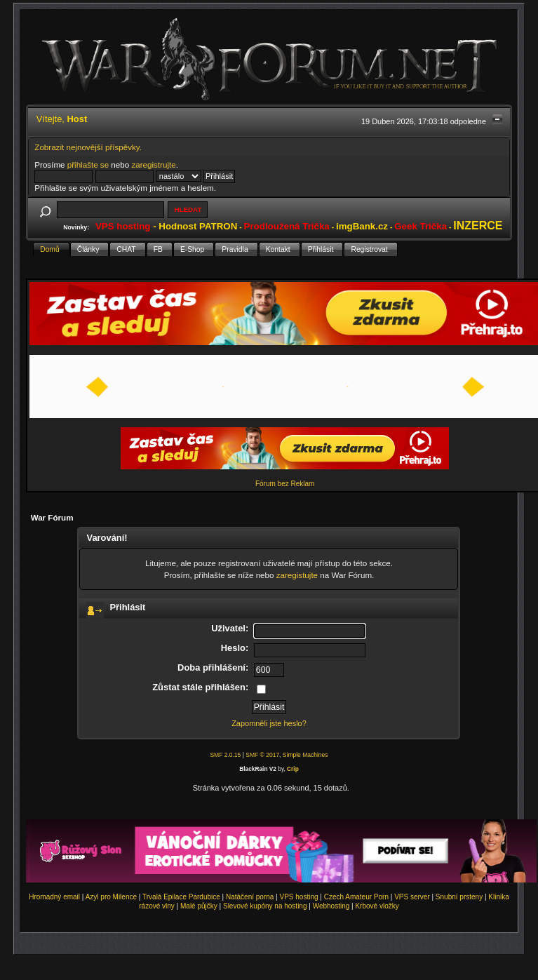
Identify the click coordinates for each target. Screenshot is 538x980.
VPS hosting (299, 897)
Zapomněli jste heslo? (269, 723)
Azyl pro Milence (111, 897)
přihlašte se (88, 165)
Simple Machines (305, 755)
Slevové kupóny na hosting (265, 906)
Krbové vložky (377, 906)
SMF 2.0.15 (225, 755)
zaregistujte (297, 575)
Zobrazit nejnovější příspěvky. (88, 147)
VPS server (412, 897)
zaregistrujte (153, 165)
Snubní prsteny (459, 897)
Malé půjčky (199, 906)
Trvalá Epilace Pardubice (181, 897)
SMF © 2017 (262, 755)
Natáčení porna (250, 897)
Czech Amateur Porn (356, 897)
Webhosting (331, 906)
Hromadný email (54, 897)
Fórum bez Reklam (285, 484)
